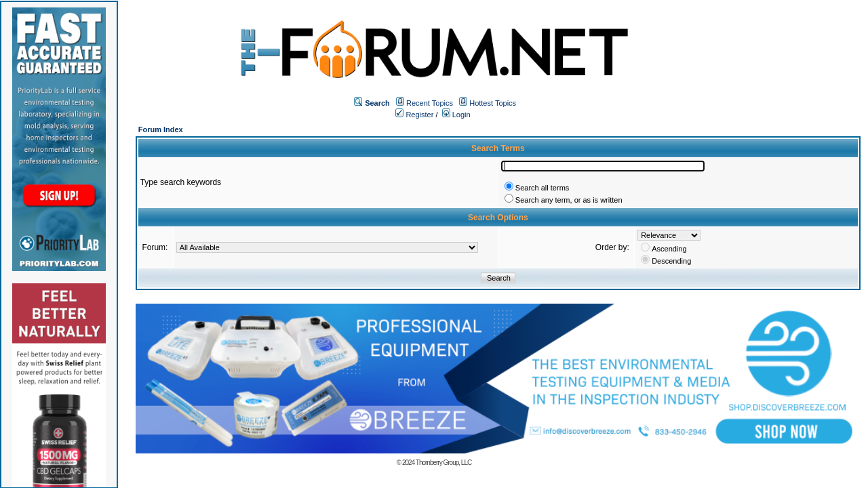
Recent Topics (430, 103)
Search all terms (542, 188)
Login (456, 115)
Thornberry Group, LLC (443, 463)
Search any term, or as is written (569, 200)
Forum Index (161, 129)
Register (414, 115)
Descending (671, 261)
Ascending (669, 249)
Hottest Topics (493, 103)
